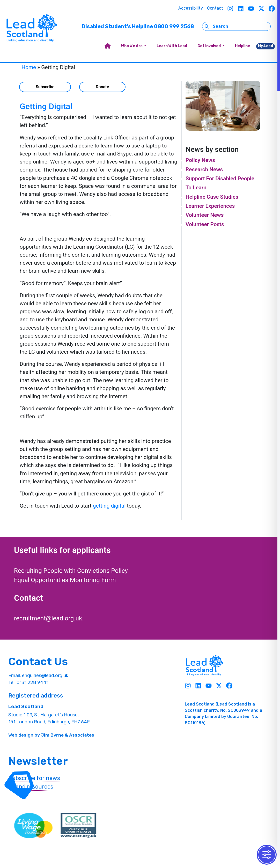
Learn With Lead (172, 46)
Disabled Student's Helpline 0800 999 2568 (138, 26)
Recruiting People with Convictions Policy (71, 571)
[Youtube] (251, 8)
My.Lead (266, 46)
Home (29, 67)
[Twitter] (261, 8)
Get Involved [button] (209, 46)
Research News (204, 169)
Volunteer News (205, 215)
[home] (108, 46)
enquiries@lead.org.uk (45, 676)
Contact (215, 8)
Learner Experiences (210, 206)
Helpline (242, 46)
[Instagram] (230, 8)
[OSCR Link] (78, 826)
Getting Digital (46, 106)
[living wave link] (33, 826)
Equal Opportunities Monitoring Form (65, 580)
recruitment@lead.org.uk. (49, 618)
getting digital (109, 506)
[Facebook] (272, 8)
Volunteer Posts (205, 224)
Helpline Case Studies (212, 197)
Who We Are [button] (132, 46)
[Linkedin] (241, 8)
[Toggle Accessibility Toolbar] (267, 855)
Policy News (200, 160)
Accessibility (191, 8)
